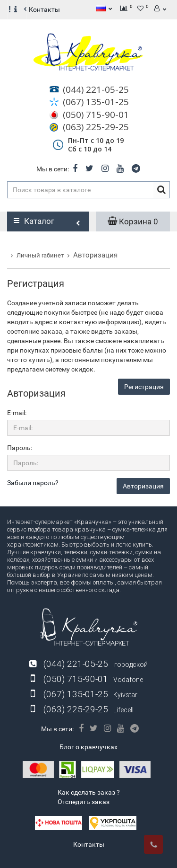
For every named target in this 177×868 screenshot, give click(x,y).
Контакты (44, 9)
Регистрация (144, 387)
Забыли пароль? (33, 483)
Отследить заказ (84, 802)
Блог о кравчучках (88, 747)
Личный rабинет (40, 255)
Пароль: (20, 448)
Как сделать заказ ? (89, 792)
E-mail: (17, 413)
